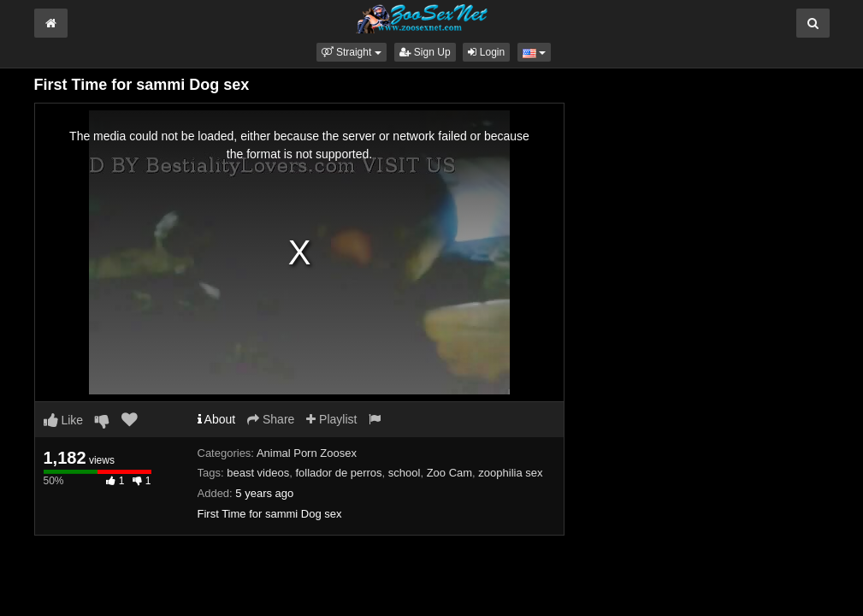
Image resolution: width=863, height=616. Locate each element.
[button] (352, 52)
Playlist (331, 419)
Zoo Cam (449, 473)
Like (64, 420)
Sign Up (425, 52)
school (405, 473)
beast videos (258, 473)
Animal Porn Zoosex (307, 453)
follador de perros (338, 473)
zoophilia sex (510, 473)
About (217, 419)
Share (271, 419)
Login (486, 52)
